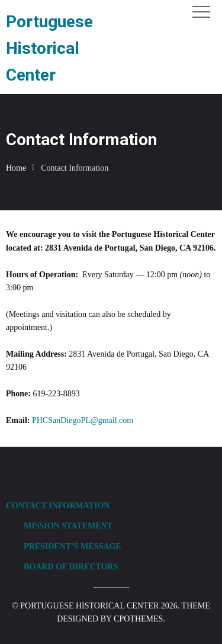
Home (16, 168)
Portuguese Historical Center (49, 48)
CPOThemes (138, 619)
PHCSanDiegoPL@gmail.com (83, 420)
